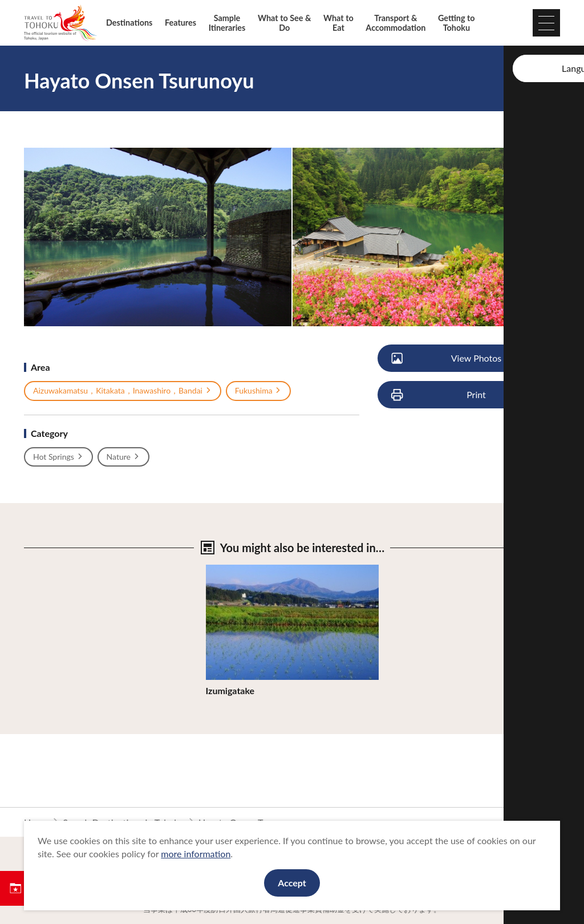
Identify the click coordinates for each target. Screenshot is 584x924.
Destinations (129, 23)
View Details (231, 570)
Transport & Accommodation (396, 23)
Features (181, 23)
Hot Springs (58, 457)
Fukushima (259, 391)
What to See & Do (284, 23)
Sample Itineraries (227, 23)
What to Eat (338, 23)
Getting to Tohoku (457, 23)
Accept (292, 883)
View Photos (447, 358)
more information (196, 854)
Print (439, 395)
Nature (123, 457)
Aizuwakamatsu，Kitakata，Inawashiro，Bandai (123, 391)
